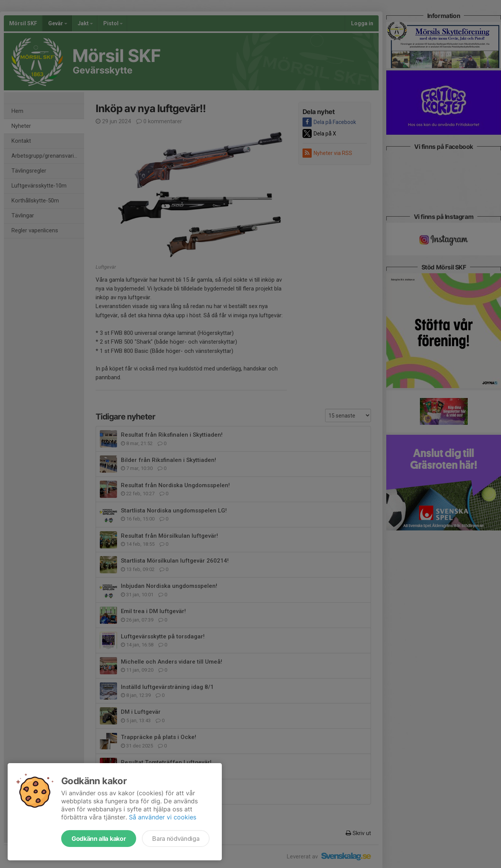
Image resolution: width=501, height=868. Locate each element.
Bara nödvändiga (176, 839)
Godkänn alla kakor (99, 839)
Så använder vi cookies (163, 817)
